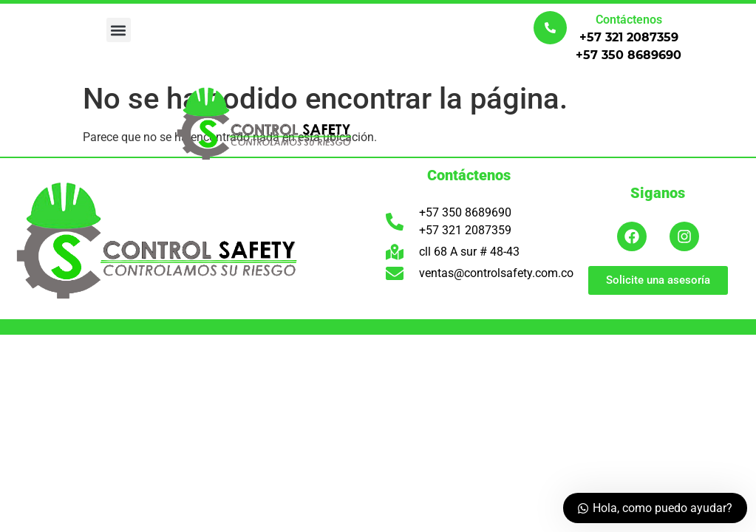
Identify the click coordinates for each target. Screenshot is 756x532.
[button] (119, 30)
